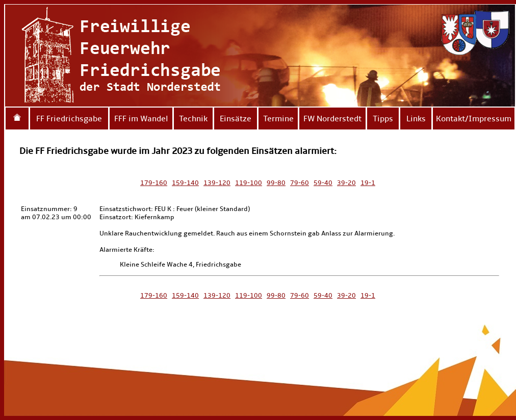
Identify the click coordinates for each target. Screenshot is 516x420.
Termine (278, 119)
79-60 (300, 183)
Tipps (383, 119)
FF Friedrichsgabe (69, 119)
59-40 (323, 183)
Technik (193, 119)
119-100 (249, 183)
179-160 (154, 183)
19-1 (368, 183)
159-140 (185, 183)
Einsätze (236, 119)
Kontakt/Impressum (474, 119)
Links (416, 119)
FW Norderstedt (332, 119)
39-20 (346, 183)
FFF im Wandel (141, 119)
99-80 (276, 183)
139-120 (217, 183)
